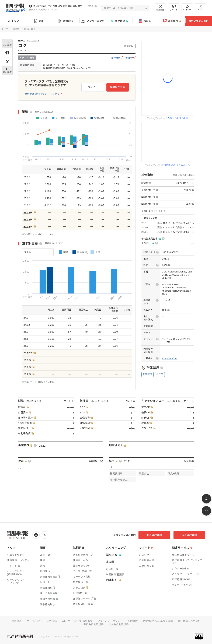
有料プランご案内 (199, 21)
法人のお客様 (189, 535)
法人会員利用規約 (119, 624)
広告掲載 (52, 621)
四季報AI (172, 21)
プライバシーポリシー (110, 621)
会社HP (131, 58)
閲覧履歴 (160, 8)
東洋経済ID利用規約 (189, 621)
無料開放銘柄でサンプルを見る (42, 94)
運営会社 (17, 621)
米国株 (146, 21)
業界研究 (119, 21)
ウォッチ (187, 8)
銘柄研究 (66, 21)
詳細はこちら (117, 87)
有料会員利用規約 (93, 624)
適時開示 (117, 58)
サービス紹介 (34, 621)
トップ (13, 21)
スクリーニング (93, 21)
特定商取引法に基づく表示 (158, 621)
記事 (40, 21)
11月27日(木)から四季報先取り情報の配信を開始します (59, 6)
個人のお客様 (154, 535)
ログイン (201, 8)
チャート (174, 8)
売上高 (28, 252)
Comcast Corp (170, 358)
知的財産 (133, 621)
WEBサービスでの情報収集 (77, 621)
